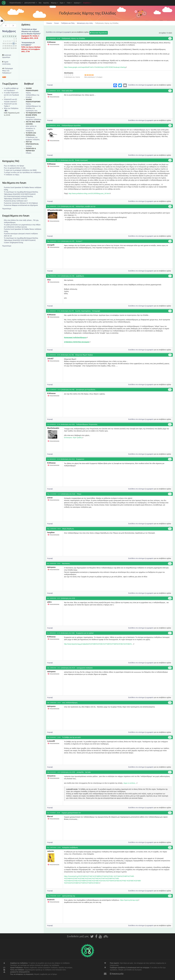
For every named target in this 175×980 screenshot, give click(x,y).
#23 (170, 847)
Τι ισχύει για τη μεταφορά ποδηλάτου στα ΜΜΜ (20, 170)
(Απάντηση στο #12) (68, 494)
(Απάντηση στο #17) (68, 668)
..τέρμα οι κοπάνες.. (130, 783)
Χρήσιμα (78, 3)
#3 (170, 125)
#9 (170, 355)
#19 (170, 703)
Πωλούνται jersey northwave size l (16, 201)
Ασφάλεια (87, 3)
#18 (170, 668)
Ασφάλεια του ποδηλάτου (19, 963)
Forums (49, 23)
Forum (56, 23)
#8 (170, 311)
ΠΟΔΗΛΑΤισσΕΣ (16, 3)
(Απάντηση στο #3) (67, 160)
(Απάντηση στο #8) (67, 355)
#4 (170, 160)
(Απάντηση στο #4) (68, 206)
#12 (170, 459)
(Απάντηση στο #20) (68, 772)
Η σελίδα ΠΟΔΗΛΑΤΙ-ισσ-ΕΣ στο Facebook (11, 95)
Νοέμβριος (9, 31)
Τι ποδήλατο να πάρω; (12, 175)
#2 (170, 91)
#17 (170, 633)
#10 (170, 390)
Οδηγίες (29, 153)
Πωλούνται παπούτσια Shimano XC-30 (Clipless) (21, 203)
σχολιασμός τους (32, 111)
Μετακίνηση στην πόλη (85, 23)
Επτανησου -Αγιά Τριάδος (74, 438)
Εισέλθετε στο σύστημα (54, 32)
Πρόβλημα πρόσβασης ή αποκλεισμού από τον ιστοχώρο (130, 968)
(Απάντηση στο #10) (68, 424)
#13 (170, 494)
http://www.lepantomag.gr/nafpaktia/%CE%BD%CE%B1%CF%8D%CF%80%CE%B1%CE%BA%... (99, 644)
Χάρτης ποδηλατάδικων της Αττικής (33, 95)
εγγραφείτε (68, 32)
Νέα (40, 3)
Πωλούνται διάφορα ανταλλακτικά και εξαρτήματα (21, 205)
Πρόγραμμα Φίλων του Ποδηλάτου (8, 71)
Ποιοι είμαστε (114, 963)
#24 (170, 896)
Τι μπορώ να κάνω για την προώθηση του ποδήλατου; (23, 172)
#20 (170, 737)
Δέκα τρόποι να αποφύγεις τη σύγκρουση (31, 128)
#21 (170, 772)
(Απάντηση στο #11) (68, 459)
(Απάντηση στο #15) (68, 598)
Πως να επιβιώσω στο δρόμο (14, 166)
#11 (170, 424)
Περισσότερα (7, 209)
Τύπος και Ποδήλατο (17, 970)
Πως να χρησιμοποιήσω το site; (15, 168)
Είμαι (62, 3)
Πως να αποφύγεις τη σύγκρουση (22, 974)
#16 (170, 598)
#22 (170, 813)
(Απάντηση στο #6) (68, 276)
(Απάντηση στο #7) (67, 311)
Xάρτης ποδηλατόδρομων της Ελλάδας (33, 106)
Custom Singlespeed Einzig (13, 243)
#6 (170, 241)
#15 (170, 564)
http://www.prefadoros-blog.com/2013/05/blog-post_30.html (90, 193)
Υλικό (69, 3)
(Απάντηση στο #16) (68, 633)
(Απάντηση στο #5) (68, 241)
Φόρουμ (54, 3)
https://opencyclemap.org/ (130, 900)
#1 (170, 38)
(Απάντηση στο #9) (68, 390)
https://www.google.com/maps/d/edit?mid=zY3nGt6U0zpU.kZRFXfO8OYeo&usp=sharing (95, 67)
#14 (170, 529)
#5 (170, 206)
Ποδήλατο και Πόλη (68, 23)
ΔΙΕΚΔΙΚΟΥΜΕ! (31, 3)
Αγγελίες (46, 3)
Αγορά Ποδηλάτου (16, 968)
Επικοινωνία (117, 974)
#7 (170, 276)
